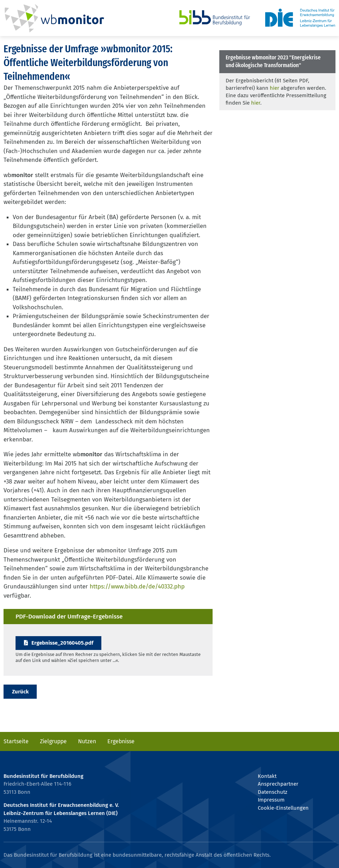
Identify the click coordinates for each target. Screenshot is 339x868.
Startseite (16, 741)
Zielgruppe (53, 741)
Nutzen (87, 741)
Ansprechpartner (278, 784)
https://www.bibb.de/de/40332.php (137, 587)
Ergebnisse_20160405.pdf (62, 643)
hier (275, 88)
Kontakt (267, 776)
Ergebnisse (121, 741)
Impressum (271, 800)
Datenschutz (272, 792)
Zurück (20, 692)
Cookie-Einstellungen (283, 808)
